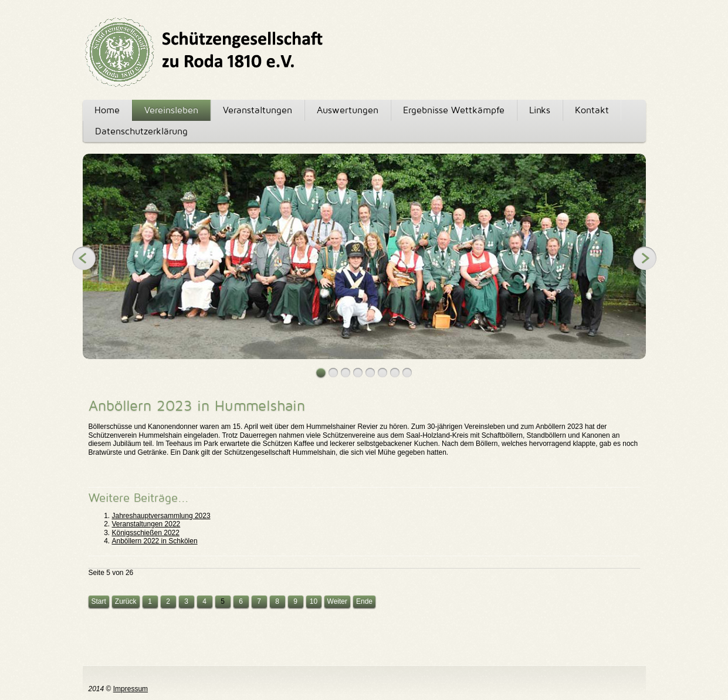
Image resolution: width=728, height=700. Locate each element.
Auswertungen (348, 110)
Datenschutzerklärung (141, 131)
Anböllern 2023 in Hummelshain (197, 405)
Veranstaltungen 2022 (146, 524)
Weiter (337, 601)
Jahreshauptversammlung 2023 (161, 516)
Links (540, 110)
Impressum (131, 689)
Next (645, 258)
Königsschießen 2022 (146, 533)
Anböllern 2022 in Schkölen (155, 541)
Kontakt (592, 110)
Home (107, 110)
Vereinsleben (171, 110)
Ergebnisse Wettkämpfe (454, 110)
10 (314, 601)
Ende (364, 601)
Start (99, 601)
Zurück (126, 601)
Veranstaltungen (258, 110)
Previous (84, 258)
